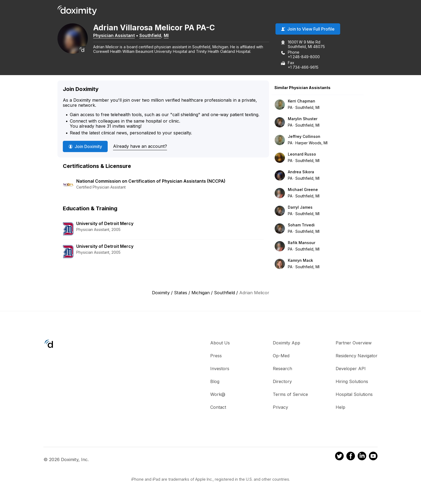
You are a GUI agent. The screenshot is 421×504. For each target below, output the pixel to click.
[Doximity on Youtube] (373, 457)
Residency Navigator (357, 356)
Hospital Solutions (354, 395)
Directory (282, 382)
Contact (218, 407)
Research (282, 369)
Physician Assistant (116, 36)
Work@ (218, 395)
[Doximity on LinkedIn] (362, 457)
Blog (215, 382)
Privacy (280, 407)
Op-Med (281, 356)
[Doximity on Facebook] (351, 457)
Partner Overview (354, 343)
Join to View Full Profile (308, 29)
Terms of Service (290, 395)
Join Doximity (85, 147)
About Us (220, 343)
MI (168, 36)
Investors (220, 369)
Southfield (152, 36)
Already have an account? (140, 146)
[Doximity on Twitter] (339, 457)
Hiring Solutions (352, 382)
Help (340, 407)
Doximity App (286, 343)
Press (216, 356)
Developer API (351, 369)
